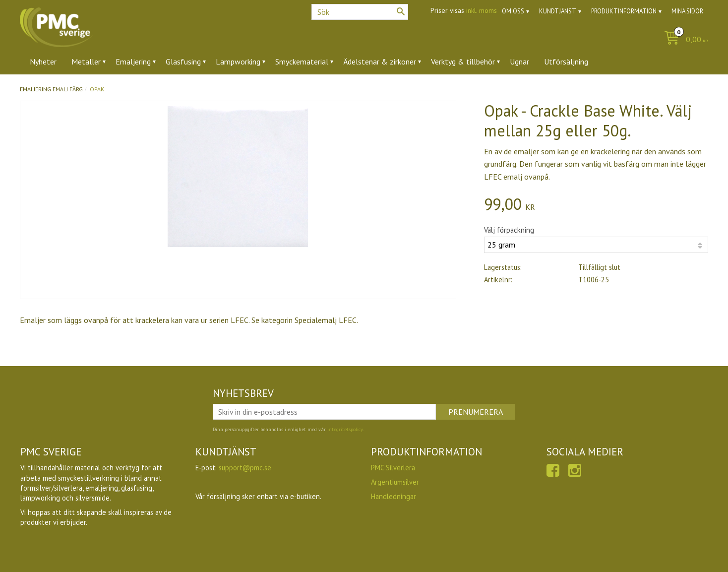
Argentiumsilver (395, 482)
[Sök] (401, 11)
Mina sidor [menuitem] (687, 11)
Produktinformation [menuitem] (624, 11)
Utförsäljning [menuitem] (566, 62)
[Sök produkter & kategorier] (360, 12)
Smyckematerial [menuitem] (302, 62)
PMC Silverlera (393, 468)
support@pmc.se (245, 468)
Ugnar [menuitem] (519, 62)
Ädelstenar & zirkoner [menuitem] (380, 62)
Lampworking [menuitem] (238, 62)
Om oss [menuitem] (513, 11)
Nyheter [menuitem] (43, 62)
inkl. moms (482, 10)
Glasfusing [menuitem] (183, 62)
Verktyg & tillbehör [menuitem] (463, 62)
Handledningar (394, 496)
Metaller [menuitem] (86, 62)
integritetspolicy (345, 429)
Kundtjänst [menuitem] (558, 11)
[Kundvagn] (684, 40)
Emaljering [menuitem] (133, 62)
